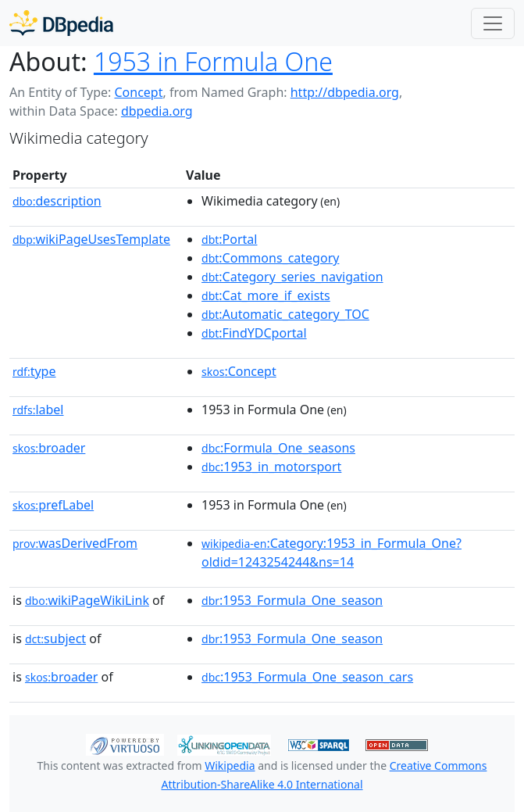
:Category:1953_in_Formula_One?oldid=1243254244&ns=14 (332, 553)
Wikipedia (230, 765)
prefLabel (53, 505)
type (34, 371)
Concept (138, 92)
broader (49, 448)
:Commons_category (270, 258)
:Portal (229, 239)
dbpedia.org (157, 111)
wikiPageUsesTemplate (91, 239)
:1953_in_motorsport (271, 467)
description (57, 201)
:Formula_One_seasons (278, 448)
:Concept (239, 371)
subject (55, 639)
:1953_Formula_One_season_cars (307, 677)
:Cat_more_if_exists (266, 295)
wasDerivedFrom (75, 543)
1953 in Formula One (213, 61)
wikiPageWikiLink (87, 600)
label (38, 410)
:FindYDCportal (254, 333)
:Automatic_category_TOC (285, 314)
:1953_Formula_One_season (292, 600)
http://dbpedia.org (345, 92)
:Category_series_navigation (292, 277)
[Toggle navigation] (493, 23)
